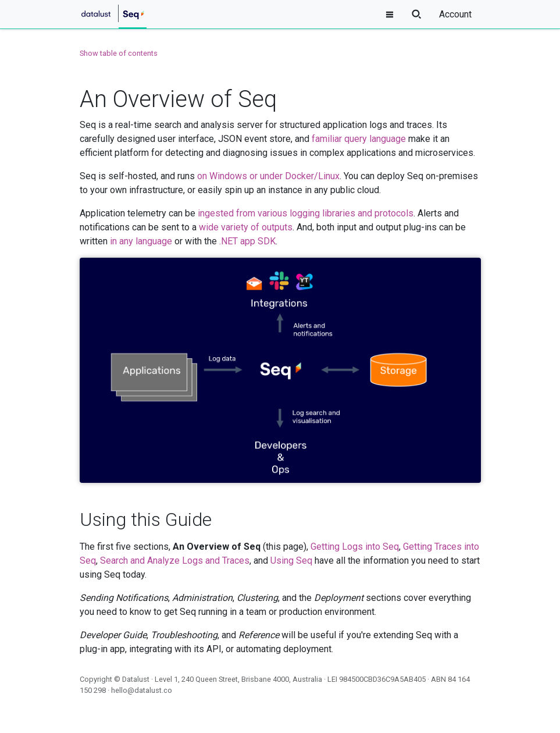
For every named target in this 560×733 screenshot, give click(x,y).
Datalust (136, 679)
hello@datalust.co (142, 690)
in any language (141, 241)
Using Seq (291, 561)
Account (455, 14)
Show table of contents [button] (119, 53)
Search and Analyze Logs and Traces (175, 561)
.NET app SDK (247, 241)
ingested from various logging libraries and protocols (306, 213)
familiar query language (359, 139)
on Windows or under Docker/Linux (268, 176)
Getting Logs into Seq (355, 547)
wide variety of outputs (246, 227)
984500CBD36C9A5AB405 (382, 679)
